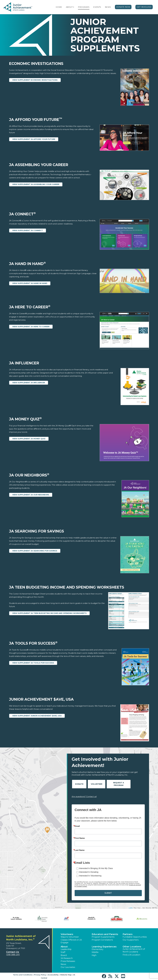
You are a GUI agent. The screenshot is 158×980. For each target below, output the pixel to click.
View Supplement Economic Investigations (35, 80)
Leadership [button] (66, 949)
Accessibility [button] (53, 975)
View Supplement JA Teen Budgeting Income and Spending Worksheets (49, 613)
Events (97, 7)
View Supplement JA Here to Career (31, 327)
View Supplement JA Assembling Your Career (36, 184)
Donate (79, 784)
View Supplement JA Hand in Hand (30, 283)
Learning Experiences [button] (104, 947)
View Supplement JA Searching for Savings (35, 551)
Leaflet (130, 908)
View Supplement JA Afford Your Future (34, 139)
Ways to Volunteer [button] (70, 937)
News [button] (63, 964)
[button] (74, 7)
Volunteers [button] (67, 934)
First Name (80, 838)
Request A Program (119, 784)
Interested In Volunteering (90, 876)
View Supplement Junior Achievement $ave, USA (37, 716)
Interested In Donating (89, 872)
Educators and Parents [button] (105, 934)
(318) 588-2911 (13, 955)
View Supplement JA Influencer (29, 383)
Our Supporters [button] (131, 940)
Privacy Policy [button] (40, 975)
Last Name (80, 850)
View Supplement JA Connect (28, 230)
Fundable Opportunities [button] (135, 937)
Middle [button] (95, 952)
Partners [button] (128, 934)
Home (59, 7)
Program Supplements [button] (103, 937)
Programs (84, 7)
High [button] (94, 955)
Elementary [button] (98, 949)
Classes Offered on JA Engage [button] (71, 941)
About (69, 7)
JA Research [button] (67, 958)
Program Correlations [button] (102, 940)
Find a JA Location (131, 955)
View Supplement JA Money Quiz (29, 439)
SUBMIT (108, 893)
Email (77, 826)
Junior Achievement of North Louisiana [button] (134, 950)
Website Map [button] (66, 975)
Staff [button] (63, 952)
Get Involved (144, 7)
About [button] (64, 947)
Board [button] (64, 955)
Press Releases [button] (68, 961)
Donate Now (123, 7)
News (108, 7)
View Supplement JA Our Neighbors (31, 495)
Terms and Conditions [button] (23, 975)
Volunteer (97, 784)
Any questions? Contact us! (84, 796)
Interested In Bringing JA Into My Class (96, 868)
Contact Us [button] (13, 952)
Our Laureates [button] (68, 967)
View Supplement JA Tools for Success (33, 663)
